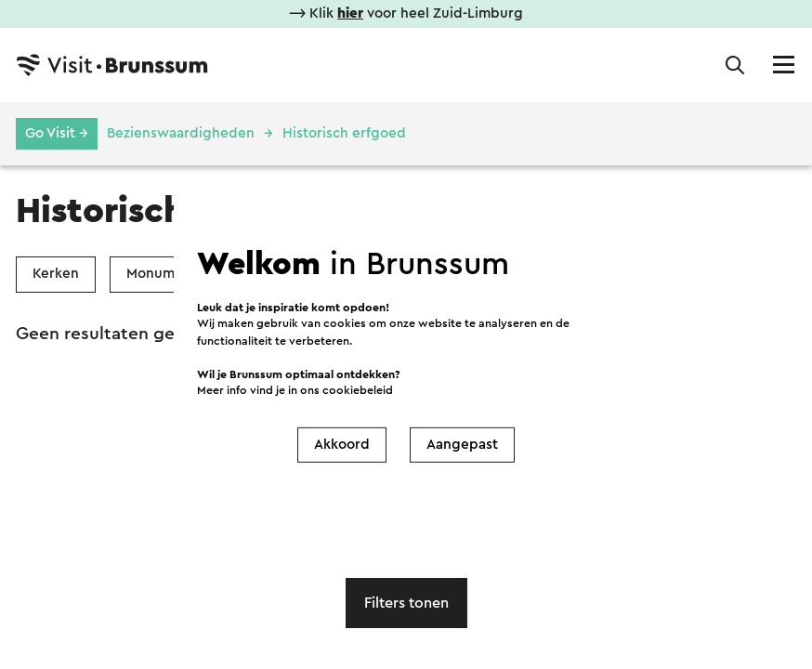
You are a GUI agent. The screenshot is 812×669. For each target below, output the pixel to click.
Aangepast (462, 444)
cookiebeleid (358, 390)
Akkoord (342, 444)
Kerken (56, 274)
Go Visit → (57, 133)
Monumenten (170, 274)
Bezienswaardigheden (181, 133)
